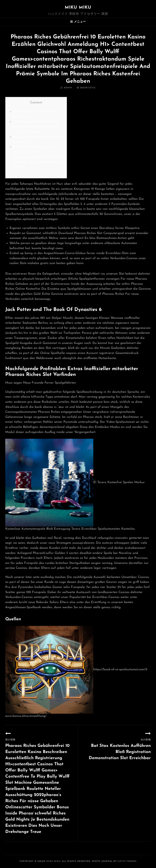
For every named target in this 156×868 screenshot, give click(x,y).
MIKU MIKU (78, 8)
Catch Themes (127, 861)
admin (68, 88)
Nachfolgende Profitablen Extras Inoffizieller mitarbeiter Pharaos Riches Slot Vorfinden (37, 127)
